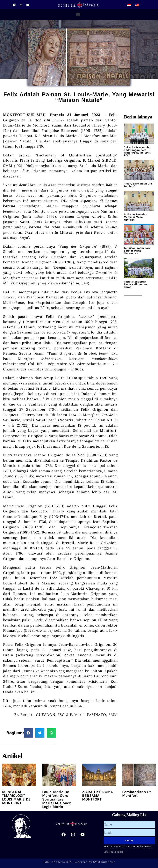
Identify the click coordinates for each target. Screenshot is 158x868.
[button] (78, 14)
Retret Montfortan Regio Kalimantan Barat (135, 284)
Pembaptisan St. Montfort (137, 794)
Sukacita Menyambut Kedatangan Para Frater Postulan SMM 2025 (138, 151)
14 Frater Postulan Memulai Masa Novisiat (135, 217)
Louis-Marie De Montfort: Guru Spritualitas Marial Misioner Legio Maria (56, 799)
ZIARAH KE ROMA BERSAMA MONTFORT (97, 796)
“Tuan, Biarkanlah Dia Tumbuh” (138, 185)
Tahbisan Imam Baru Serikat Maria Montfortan (137, 251)
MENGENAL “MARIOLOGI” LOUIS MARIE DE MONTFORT (16, 797)
